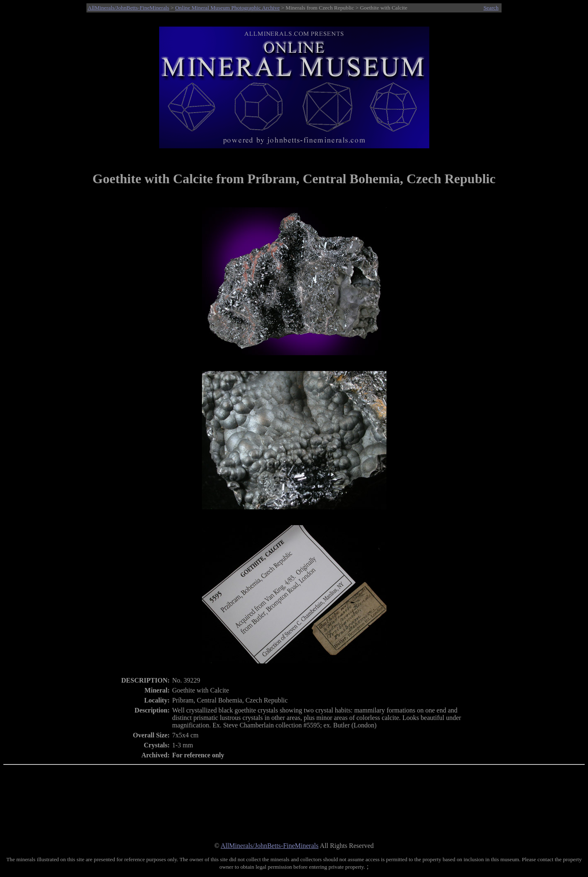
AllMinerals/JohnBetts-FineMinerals (128, 8)
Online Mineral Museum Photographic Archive (227, 8)
